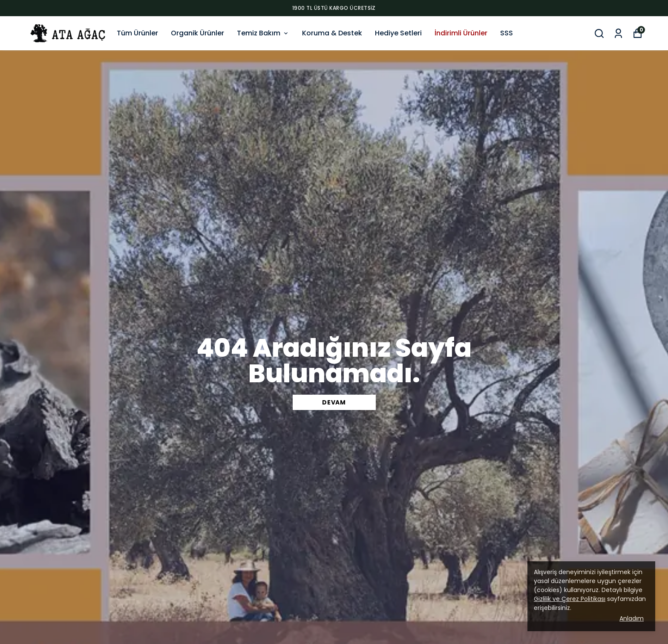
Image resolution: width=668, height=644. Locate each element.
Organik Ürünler (197, 33)
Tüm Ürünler (137, 33)
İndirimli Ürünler (461, 33)
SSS (507, 33)
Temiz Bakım (263, 33)
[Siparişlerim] (618, 33)
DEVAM (334, 402)
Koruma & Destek (332, 33)
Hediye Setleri (398, 33)
